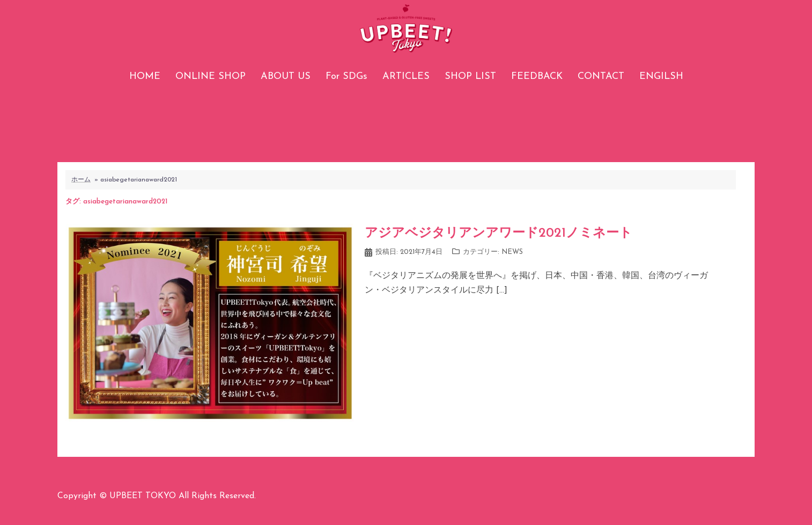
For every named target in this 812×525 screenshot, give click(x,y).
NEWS (512, 252)
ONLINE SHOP (211, 76)
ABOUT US (286, 76)
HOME (145, 76)
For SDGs (346, 76)
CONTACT (601, 76)
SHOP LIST (470, 76)
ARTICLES (406, 76)
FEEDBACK (537, 76)
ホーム (81, 180)
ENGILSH (661, 76)
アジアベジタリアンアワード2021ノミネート (499, 234)
